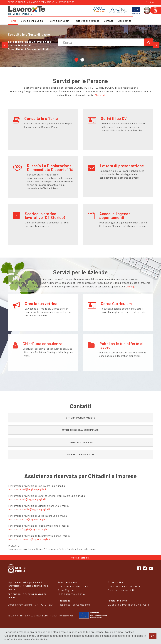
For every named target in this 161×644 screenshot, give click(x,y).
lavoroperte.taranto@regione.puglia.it (30, 539)
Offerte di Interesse (88, 21)
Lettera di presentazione (122, 166)
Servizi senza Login (33, 21)
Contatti (109, 21)
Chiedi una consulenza (43, 324)
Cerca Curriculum (116, 303)
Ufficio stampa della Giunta (73, 586)
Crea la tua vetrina (41, 303)
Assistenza (125, 21)
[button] (81, 418)
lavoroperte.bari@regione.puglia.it (27, 489)
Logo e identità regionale (72, 594)
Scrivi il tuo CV (114, 118)
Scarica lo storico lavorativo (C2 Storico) (45, 215)
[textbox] (101, 42)
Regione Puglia (17, 2)
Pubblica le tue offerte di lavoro (121, 326)
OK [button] (153, 636)
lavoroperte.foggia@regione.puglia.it (29, 529)
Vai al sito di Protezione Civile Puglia (128, 605)
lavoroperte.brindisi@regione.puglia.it (29, 509)
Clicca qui (100, 95)
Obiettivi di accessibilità (121, 590)
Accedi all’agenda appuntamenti (115, 215)
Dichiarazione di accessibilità (124, 586)
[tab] (81, 418)
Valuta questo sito (80, 558)
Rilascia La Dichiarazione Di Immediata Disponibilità (50, 168)
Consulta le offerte (41, 118)
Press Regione (66, 590)
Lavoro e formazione (42, 2)
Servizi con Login (61, 21)
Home (13, 21)
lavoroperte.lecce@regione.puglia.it (28, 519)
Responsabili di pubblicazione (74, 605)
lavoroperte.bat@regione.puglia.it (27, 499)
